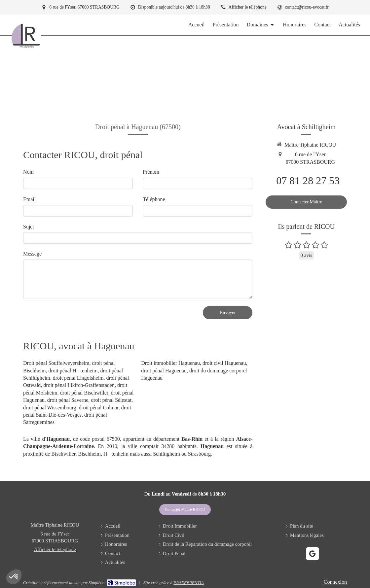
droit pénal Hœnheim (73, 371)
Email (29, 199)
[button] (14, 577)
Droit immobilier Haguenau (170, 363)
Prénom (151, 172)
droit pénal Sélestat (111, 400)
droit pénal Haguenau (164, 371)
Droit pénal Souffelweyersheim (56, 363)
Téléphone (154, 199)
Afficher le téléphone (248, 7)
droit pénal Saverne (68, 400)
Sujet (29, 227)
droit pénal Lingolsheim (78, 378)
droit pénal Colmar (99, 408)
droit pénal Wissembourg (50, 408)
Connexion (335, 582)
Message (32, 254)
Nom (28, 172)
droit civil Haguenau (224, 363)
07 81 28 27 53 (308, 181)
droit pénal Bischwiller (84, 393)
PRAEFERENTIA (189, 583)
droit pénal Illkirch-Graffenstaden (79, 385)
